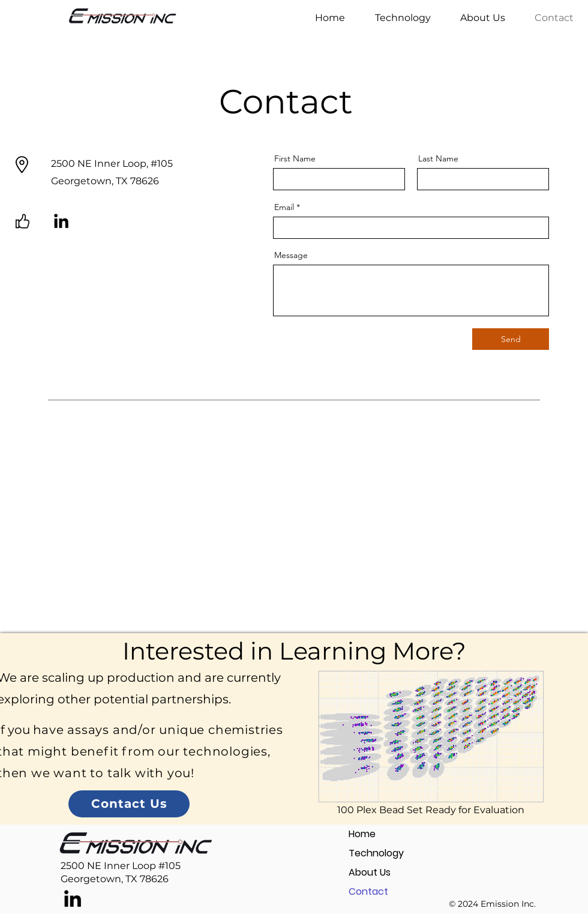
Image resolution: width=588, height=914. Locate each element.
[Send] (511, 339)
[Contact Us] (129, 804)
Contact (368, 891)
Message (291, 255)
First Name (295, 158)
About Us (370, 872)
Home (362, 834)
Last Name (438, 158)
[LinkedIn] (61, 221)
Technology (376, 853)
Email (284, 207)
